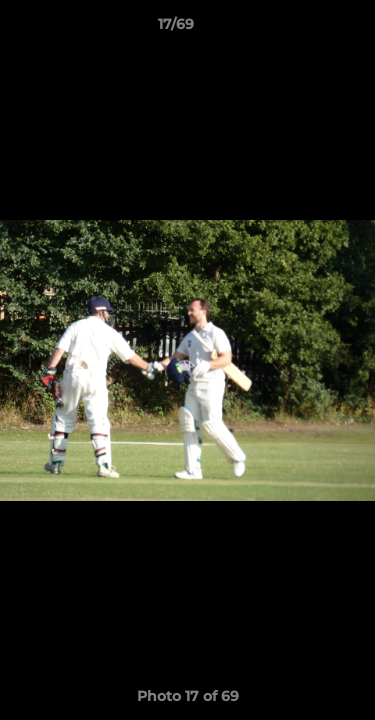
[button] (303, 29)
